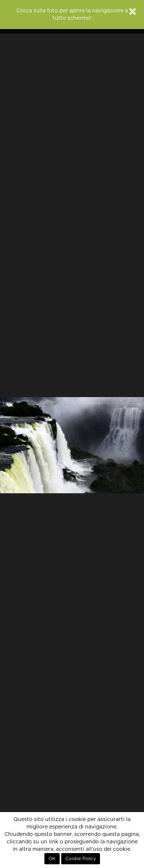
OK (52, 859)
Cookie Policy (81, 859)
